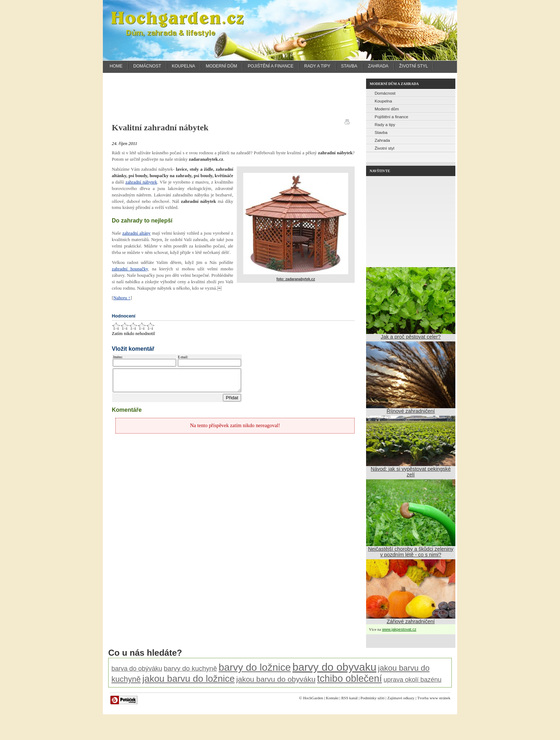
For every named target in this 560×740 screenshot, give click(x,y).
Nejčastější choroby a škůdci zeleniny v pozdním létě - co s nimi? (411, 552)
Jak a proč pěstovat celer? (411, 337)
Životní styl (414, 66)
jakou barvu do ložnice (188, 679)
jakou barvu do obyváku (276, 679)
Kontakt (332, 698)
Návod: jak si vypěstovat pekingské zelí (411, 472)
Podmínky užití (372, 698)
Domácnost (147, 66)
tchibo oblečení (350, 679)
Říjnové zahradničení (411, 411)
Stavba (349, 66)
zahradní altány (136, 233)
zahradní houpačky (130, 269)
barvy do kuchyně (191, 668)
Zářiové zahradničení (411, 621)
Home (116, 66)
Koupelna (183, 66)
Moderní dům (221, 66)
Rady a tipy (317, 66)
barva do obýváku (137, 669)
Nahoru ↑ (122, 298)
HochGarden (313, 698)
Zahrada (378, 66)
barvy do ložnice (255, 667)
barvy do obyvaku (334, 667)
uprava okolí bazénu (412, 680)
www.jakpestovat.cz (399, 629)
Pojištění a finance (271, 66)
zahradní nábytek (141, 182)
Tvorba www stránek (434, 698)
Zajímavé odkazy (401, 698)
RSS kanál (349, 698)
